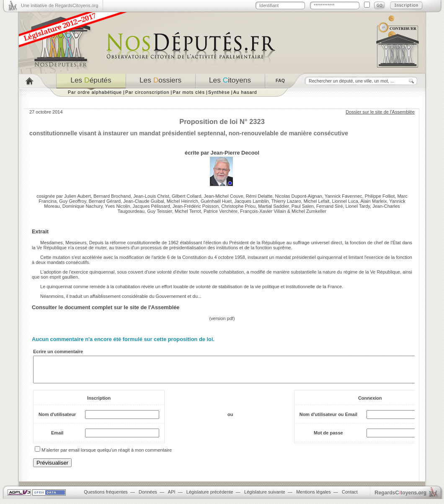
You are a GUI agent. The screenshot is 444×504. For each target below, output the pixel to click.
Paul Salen (303, 206)
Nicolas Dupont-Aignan (298, 196)
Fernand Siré (330, 206)
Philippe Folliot (380, 196)
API (172, 497)
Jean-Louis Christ (151, 196)
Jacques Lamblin (252, 201)
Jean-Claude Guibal (143, 201)
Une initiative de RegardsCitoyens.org (60, 5)
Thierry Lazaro (286, 201)
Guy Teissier (160, 211)
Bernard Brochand (112, 196)
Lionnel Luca (345, 201)
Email (57, 438)
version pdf (222, 318)
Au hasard (245, 92)
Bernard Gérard (105, 201)
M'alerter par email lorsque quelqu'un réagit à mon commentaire (107, 455)
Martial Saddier (273, 206)
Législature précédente (210, 497)
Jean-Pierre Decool (235, 153)
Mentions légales (314, 497)
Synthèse (219, 92)
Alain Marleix (373, 201)
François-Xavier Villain (263, 211)
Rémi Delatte (259, 196)
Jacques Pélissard (151, 206)
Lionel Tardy (358, 206)
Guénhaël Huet (216, 201)
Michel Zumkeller (309, 211)
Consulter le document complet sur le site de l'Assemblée (106, 307)
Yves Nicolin (118, 206)
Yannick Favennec (343, 196)
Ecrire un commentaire (58, 352)
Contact (350, 497)
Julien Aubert (77, 196)
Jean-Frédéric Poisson (196, 206)
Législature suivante (265, 497)
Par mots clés (189, 92)
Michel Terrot (188, 211)
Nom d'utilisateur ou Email (328, 419)
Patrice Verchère (221, 211)
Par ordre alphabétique (95, 92)
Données (148, 497)
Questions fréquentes (106, 497)
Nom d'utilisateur (57, 419)
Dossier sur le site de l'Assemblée (380, 112)
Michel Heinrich (182, 201)
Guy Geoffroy (72, 201)
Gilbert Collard (186, 196)
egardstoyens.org (400, 498)
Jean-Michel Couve (223, 196)
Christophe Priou (238, 206)
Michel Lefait (317, 201)
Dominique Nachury (83, 206)
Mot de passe (328, 438)
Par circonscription (147, 92)
